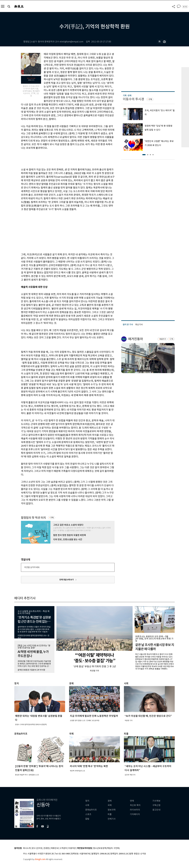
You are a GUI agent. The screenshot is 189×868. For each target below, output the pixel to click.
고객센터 (63, 848)
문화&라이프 (91, 810)
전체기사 (112, 819)
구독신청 (156, 805)
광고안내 (156, 810)
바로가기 (163, 339)
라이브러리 (135, 810)
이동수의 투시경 (133, 99)
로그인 (185, 7)
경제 (110, 801)
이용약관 (72, 848)
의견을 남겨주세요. (32, 567)
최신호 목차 (135, 805)
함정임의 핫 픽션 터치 (33, 518)
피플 (110, 814)
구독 (52, 518)
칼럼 (87, 819)
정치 (87, 801)
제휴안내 (55, 848)
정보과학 (112, 810)
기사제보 (156, 801)
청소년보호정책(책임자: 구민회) (106, 848)
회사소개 (27, 848)
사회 (87, 805)
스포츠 (88, 814)
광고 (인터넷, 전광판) (41, 848)
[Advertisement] (61, 231)
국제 (110, 805)
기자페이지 (135, 814)
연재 (132, 801)
